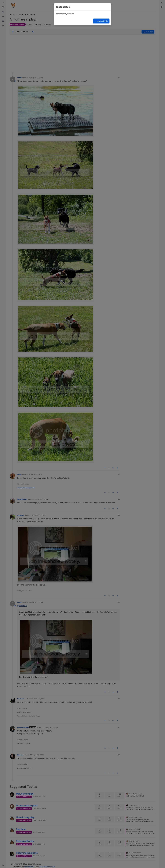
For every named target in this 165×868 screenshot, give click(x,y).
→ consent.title (101, 21)
